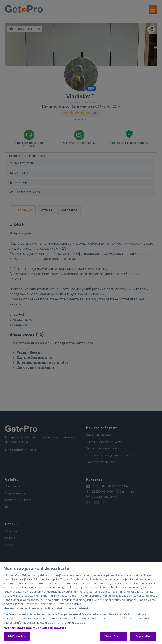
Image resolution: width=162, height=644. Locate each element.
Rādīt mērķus (17, 637)
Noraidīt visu (114, 637)
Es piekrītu (143, 637)
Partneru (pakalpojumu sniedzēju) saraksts (35, 628)
